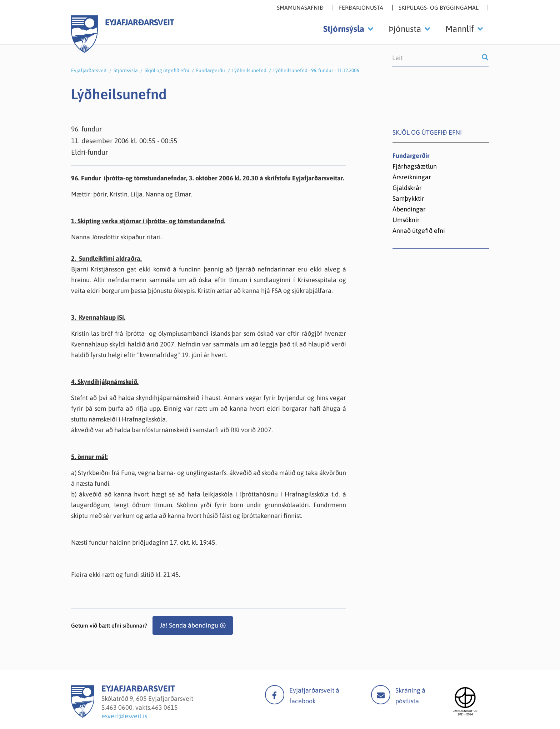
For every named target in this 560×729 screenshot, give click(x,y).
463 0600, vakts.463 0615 (142, 707)
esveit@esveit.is (124, 716)
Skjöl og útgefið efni (167, 70)
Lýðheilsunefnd (249, 70)
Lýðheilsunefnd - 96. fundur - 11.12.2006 (316, 70)
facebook (275, 695)
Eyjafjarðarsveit (89, 70)
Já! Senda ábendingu (189, 625)
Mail (381, 695)
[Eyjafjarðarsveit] (83, 716)
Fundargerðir (211, 70)
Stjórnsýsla (126, 70)
